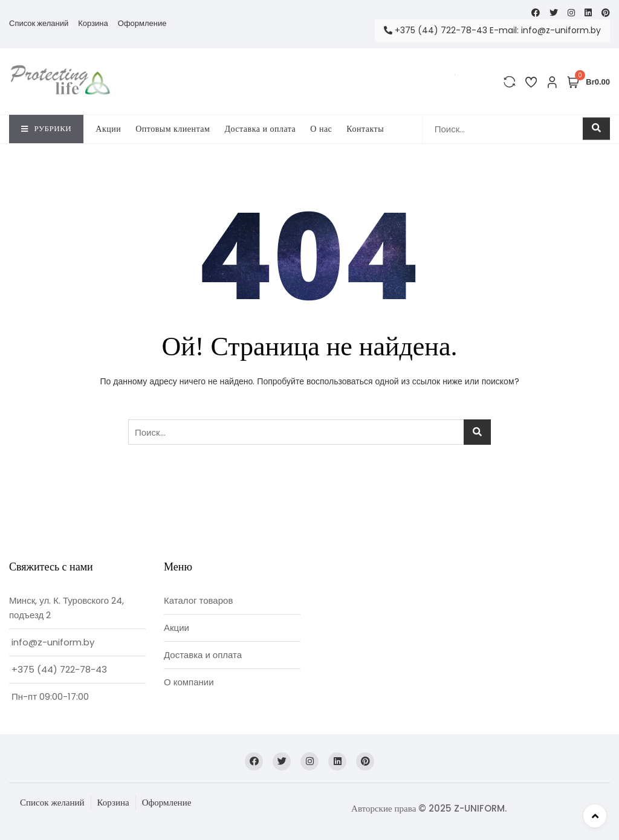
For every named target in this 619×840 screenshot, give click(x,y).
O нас (321, 129)
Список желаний (39, 23)
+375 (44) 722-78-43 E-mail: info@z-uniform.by (492, 30)
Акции (108, 129)
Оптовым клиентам (173, 129)
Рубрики (46, 128)
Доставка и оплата (260, 129)
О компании (189, 682)
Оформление (142, 23)
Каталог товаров (198, 600)
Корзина (93, 23)
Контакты (365, 129)
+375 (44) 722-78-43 (59, 669)
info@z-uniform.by (53, 642)
